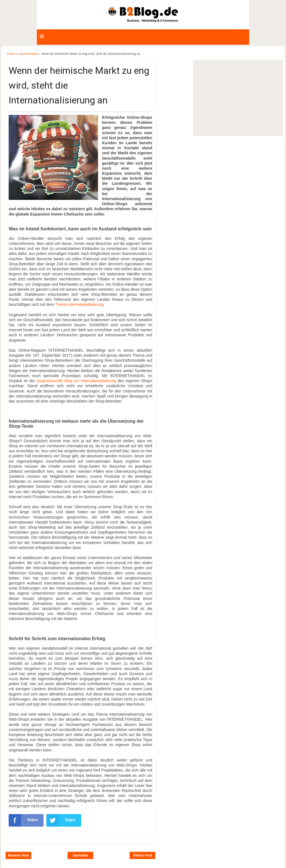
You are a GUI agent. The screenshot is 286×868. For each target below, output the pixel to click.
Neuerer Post (19, 855)
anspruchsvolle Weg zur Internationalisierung (76, 381)
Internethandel (29, 54)
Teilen (23, 820)
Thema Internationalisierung (79, 304)
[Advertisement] (238, 98)
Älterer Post (142, 855)
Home (11, 54)
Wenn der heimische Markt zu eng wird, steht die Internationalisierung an (79, 85)
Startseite (81, 855)
